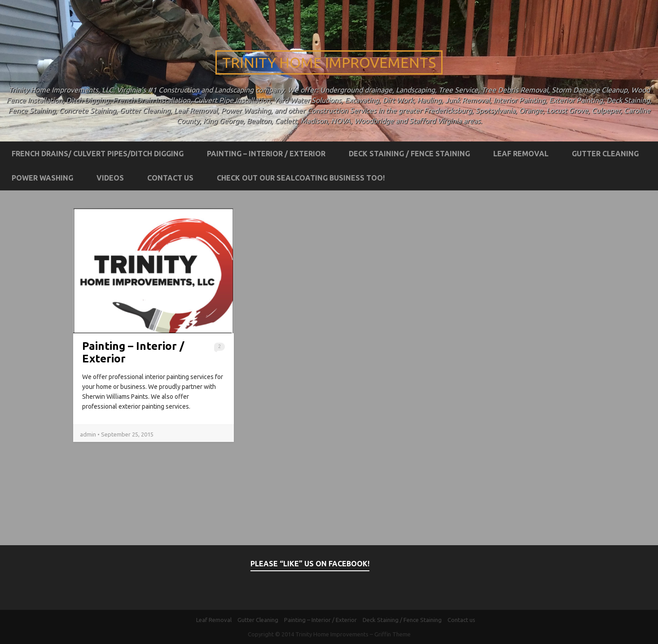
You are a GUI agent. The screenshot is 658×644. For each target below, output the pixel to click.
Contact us (170, 178)
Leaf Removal (521, 154)
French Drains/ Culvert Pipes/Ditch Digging (98, 154)
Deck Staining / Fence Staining (409, 154)
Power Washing (42, 178)
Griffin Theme (393, 634)
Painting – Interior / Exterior (266, 154)
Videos (110, 178)
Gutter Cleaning (605, 154)
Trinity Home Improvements (329, 62)
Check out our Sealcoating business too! (301, 178)
